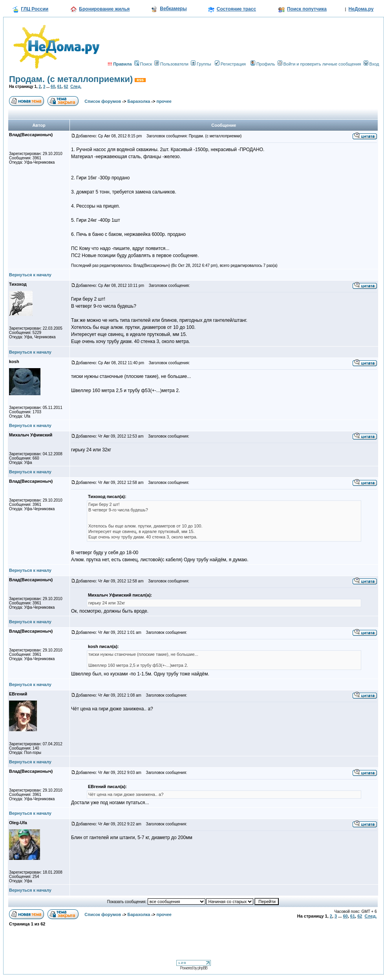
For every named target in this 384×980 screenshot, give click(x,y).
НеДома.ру (361, 9)
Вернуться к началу (30, 275)
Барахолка (139, 101)
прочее (164, 101)
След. (76, 87)
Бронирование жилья (104, 9)
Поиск (143, 64)
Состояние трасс (236, 9)
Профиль (263, 64)
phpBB (202, 968)
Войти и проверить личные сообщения (319, 64)
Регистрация (230, 64)
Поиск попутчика (307, 9)
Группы (201, 64)
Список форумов (103, 101)
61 (59, 87)
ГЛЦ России (35, 9)
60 (53, 87)
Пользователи (171, 64)
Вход (371, 64)
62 (66, 87)
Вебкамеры (173, 9)
